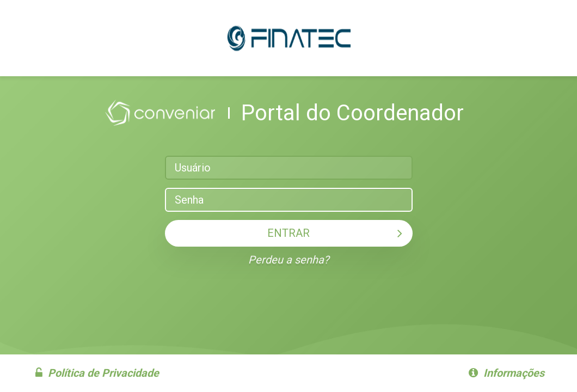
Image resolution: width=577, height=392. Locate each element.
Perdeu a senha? (288, 260)
